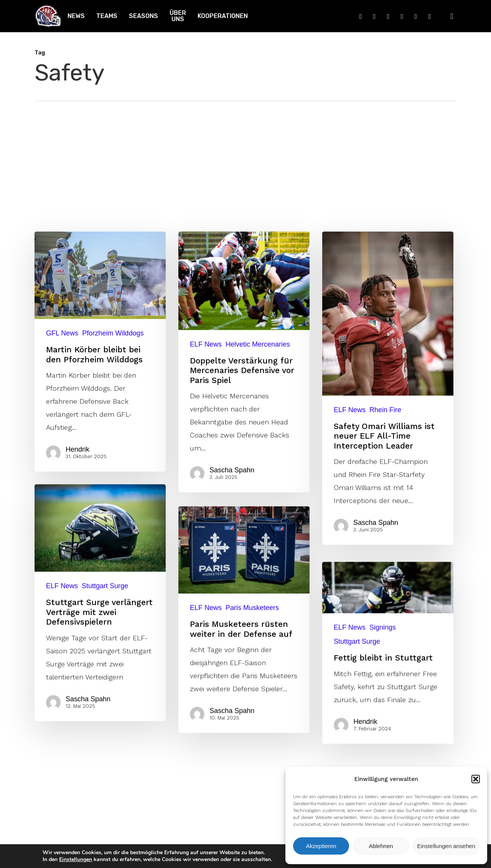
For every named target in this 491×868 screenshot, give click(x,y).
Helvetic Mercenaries (258, 344)
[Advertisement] (245, 159)
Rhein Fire (385, 410)
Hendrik (77, 449)
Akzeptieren (321, 846)
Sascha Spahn (232, 470)
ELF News (206, 344)
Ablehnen (381, 846)
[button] (476, 779)
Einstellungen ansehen (446, 846)
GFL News (62, 333)
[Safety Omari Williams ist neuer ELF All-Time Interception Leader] (388, 388)
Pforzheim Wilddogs (113, 333)
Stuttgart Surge (106, 678)
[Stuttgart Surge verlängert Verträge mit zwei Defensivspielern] (98, 695)
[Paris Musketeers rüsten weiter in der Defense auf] (244, 748)
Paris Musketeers (252, 734)
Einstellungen (76, 860)
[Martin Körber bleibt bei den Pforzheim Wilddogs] (100, 352)
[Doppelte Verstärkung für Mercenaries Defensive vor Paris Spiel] (244, 362)
